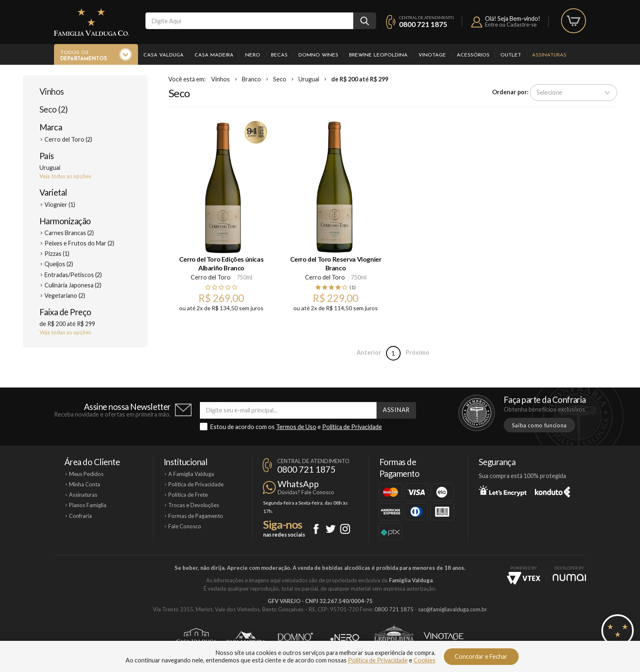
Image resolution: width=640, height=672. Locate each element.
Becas (279, 55)
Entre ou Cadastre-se (511, 25)
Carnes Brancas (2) (69, 233)
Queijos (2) (59, 264)
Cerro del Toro (211, 277)
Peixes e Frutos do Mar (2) (79, 243)
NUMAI (569, 578)
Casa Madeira (214, 55)
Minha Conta (85, 484)
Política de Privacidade (352, 427)
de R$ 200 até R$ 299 (360, 79)
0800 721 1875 (423, 24)
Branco (251, 79)
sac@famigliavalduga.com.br (453, 609)
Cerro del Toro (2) (68, 139)
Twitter (331, 529)
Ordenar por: (510, 92)
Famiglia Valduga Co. (91, 22)
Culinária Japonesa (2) (73, 285)
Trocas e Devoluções (194, 505)
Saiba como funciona (539, 425)
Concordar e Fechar (481, 656)
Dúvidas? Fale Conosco (306, 492)
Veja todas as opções (65, 176)
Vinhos (52, 91)
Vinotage (432, 55)
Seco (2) (54, 109)
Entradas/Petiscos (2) (73, 275)
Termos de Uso (296, 427)
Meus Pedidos (86, 474)
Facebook (316, 529)
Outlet (511, 55)
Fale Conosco (185, 526)
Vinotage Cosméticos (444, 638)
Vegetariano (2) (65, 296)
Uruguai (309, 79)
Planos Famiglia (88, 505)
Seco (280, 79)
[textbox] (249, 21)
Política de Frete (188, 495)
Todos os (84, 56)
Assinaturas (549, 55)
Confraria (80, 516)
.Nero (252, 55)
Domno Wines (318, 55)
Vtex (524, 578)
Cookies (425, 660)
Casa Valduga (164, 55)
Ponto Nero (345, 638)
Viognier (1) (60, 205)
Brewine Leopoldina (378, 55)
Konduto (553, 491)
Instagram (345, 529)
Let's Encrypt (503, 491)
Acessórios (473, 55)
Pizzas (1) (57, 254)
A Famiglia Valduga (191, 474)
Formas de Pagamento (196, 516)
